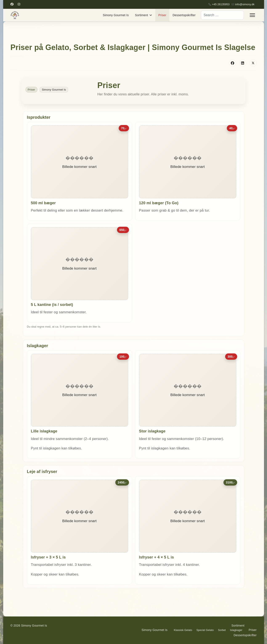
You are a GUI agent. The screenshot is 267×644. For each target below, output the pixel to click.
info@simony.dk (245, 4)
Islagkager (236, 630)
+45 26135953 (221, 4)
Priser (162, 15)
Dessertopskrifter (184, 15)
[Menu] (252, 15)
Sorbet (222, 630)
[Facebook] (12, 4)
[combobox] (222, 15)
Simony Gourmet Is (116, 15)
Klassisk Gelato (183, 630)
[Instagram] (19, 4)
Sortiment (142, 15)
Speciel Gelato (205, 630)
